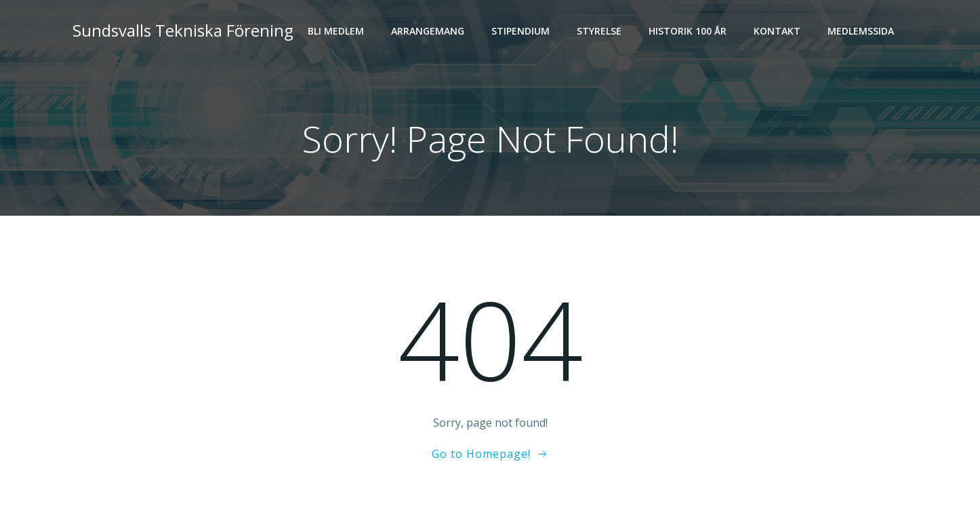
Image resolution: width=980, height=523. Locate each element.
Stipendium (520, 31)
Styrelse (599, 31)
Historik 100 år (688, 31)
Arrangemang (428, 31)
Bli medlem (336, 31)
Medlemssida (861, 31)
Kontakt (777, 31)
